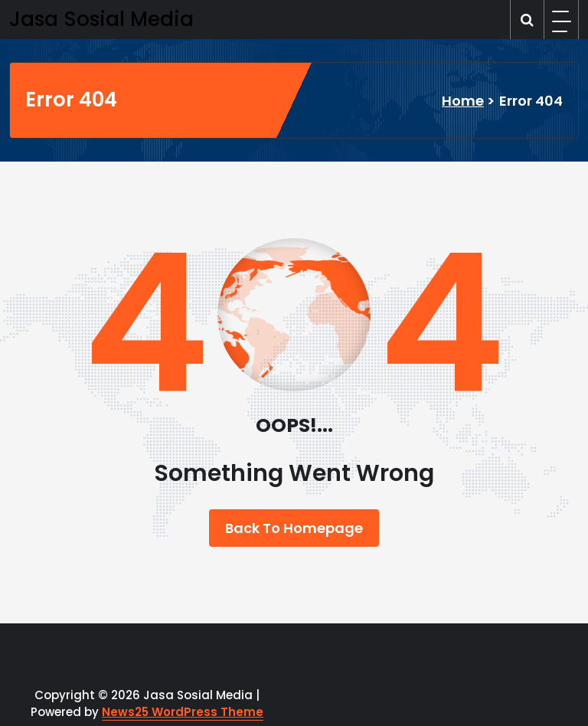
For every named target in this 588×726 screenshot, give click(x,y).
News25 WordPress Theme (183, 712)
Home (463, 101)
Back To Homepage (294, 528)
